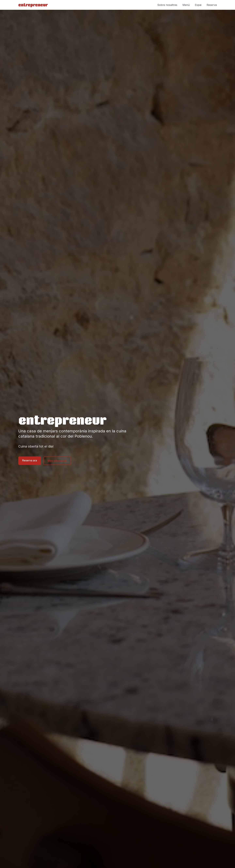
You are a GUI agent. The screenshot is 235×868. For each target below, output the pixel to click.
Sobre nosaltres (167, 5)
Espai (198, 5)
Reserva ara (30, 460)
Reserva (212, 5)
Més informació (57, 461)
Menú (186, 5)
